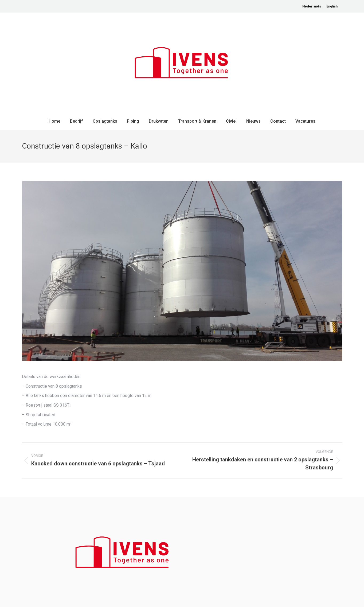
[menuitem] (312, 6)
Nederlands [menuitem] (312, 6)
